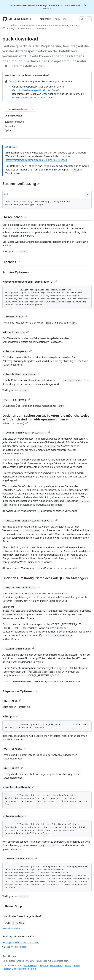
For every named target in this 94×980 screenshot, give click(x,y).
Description (14, 217)
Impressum (30, 966)
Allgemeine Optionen (20, 691)
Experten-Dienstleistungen (16, 969)
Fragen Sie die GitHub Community (21, 942)
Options (11, 262)
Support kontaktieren (14, 947)
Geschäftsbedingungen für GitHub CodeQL (37, 90)
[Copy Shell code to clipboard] (87, 194)
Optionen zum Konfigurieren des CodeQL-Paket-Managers (47, 578)
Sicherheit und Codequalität (21, 25)
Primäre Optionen (17, 272)
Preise (76, 966)
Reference (43, 25)
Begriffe (44, 966)
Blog (33, 969)
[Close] (85, 5)
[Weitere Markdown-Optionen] (33, 109)
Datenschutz (56, 966)
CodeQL (76, 25)
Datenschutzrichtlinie (11, 928)
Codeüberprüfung (60, 25)
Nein (20, 923)
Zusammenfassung (21, 183)
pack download (39, 28)
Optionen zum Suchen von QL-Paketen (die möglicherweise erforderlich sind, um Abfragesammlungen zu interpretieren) (46, 419)
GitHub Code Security (24, 98)
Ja (8, 923)
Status (68, 966)
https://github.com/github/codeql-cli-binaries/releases (36, 160)
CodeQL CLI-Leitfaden (18, 28)
